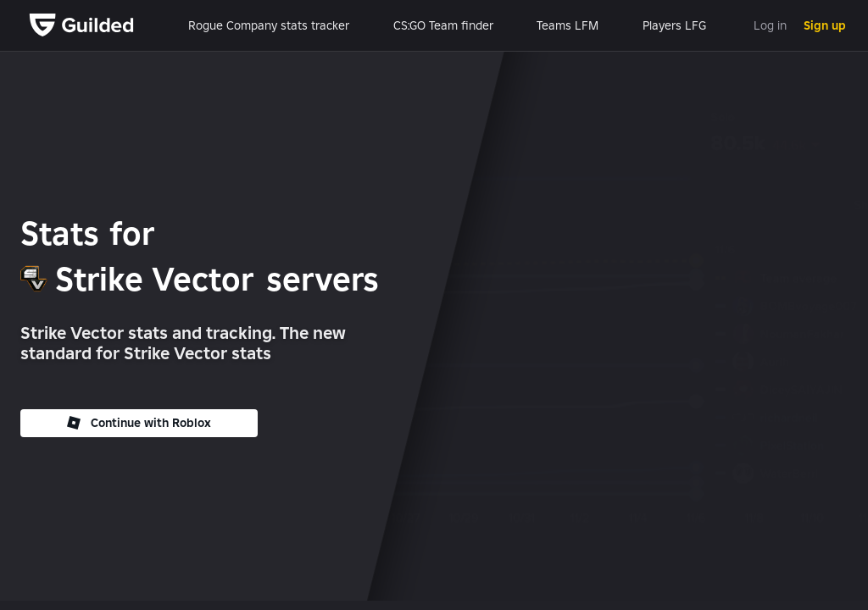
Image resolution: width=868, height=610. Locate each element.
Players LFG (674, 25)
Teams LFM (568, 25)
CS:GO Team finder (443, 25)
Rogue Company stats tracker (269, 25)
